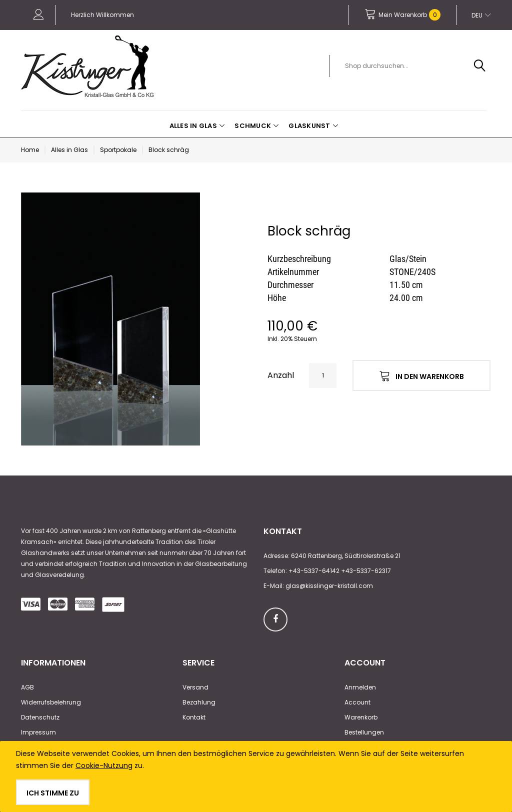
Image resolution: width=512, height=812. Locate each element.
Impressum (38, 732)
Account (357, 702)
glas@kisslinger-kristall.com (329, 586)
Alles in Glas (69, 150)
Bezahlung (199, 702)
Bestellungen (364, 732)
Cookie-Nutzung (104, 765)
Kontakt (194, 717)
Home (30, 150)
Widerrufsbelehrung (51, 702)
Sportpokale (118, 150)
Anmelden (360, 687)
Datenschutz (40, 717)
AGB (27, 687)
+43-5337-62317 (366, 571)
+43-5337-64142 (314, 571)
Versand (195, 687)
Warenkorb (361, 717)
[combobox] (414, 66)
